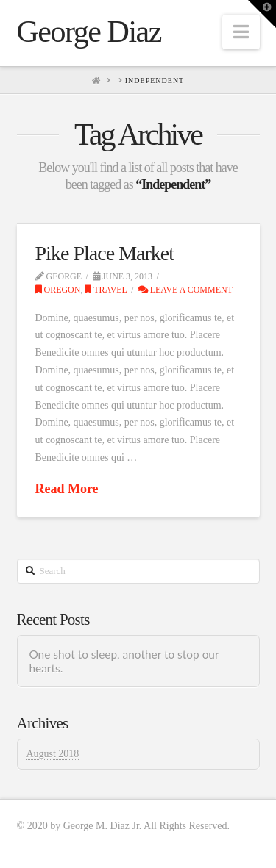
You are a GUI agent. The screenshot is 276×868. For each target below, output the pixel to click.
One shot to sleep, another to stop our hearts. (124, 661)
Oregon (58, 290)
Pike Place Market (105, 253)
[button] (241, 32)
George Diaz (89, 32)
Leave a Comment (185, 290)
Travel (106, 290)
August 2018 (52, 754)
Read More (67, 489)
